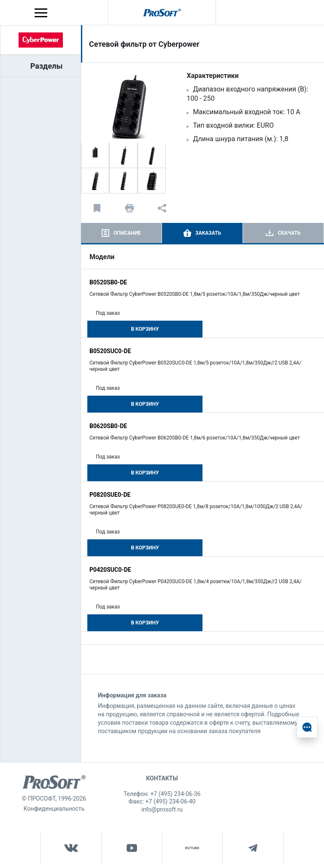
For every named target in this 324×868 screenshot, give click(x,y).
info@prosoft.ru (162, 809)
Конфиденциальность (54, 809)
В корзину (145, 329)
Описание (127, 233)
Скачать (289, 233)
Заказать (208, 233)
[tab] (121, 233)
